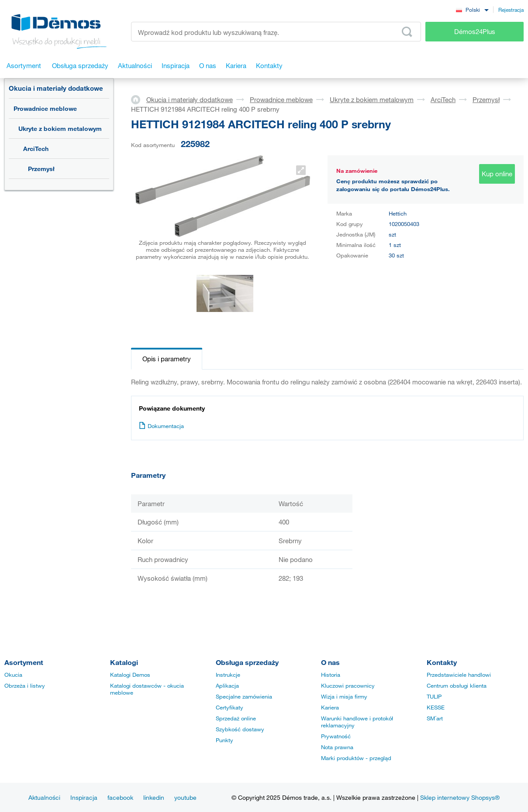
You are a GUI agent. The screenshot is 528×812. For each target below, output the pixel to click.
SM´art (435, 718)
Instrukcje (228, 675)
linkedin (154, 797)
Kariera (330, 707)
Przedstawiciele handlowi (459, 675)
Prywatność (336, 736)
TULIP (434, 696)
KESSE (436, 707)
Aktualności (44, 797)
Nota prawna (337, 747)
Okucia (13, 675)
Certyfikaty (229, 707)
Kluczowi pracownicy (348, 685)
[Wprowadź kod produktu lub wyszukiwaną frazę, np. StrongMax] (276, 32)
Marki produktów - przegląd (356, 758)
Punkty (224, 740)
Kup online (497, 174)
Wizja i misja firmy (344, 696)
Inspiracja (84, 797)
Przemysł (41, 169)
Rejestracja (511, 10)
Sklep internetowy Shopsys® (460, 797)
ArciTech (36, 149)
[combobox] (472, 9)
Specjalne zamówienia (244, 696)
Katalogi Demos (130, 675)
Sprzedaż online (236, 718)
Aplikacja (227, 685)
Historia (331, 675)
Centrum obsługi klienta (457, 685)
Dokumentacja (161, 426)
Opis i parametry (167, 359)
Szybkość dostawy (240, 729)
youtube (185, 797)
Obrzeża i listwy (25, 685)
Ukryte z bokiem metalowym (60, 128)
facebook (120, 797)
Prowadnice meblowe (45, 108)
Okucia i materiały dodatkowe (56, 88)
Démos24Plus (475, 31)
